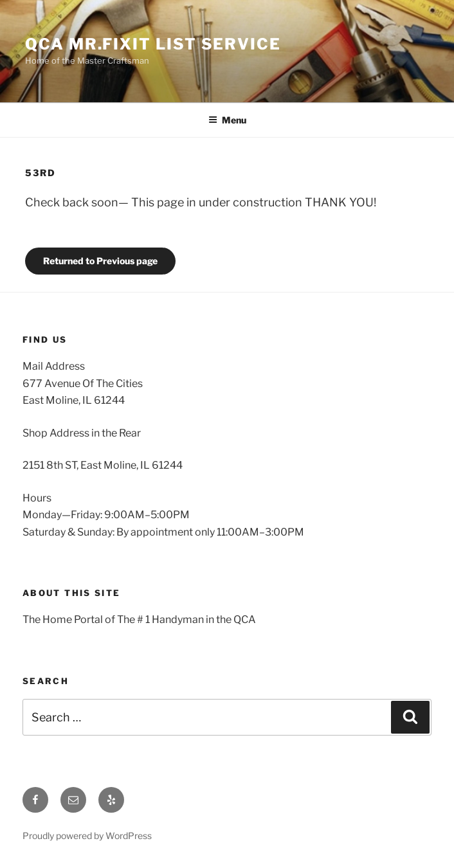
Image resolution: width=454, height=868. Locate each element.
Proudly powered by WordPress (87, 836)
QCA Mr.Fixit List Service (153, 44)
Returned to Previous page (100, 261)
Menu (227, 120)
